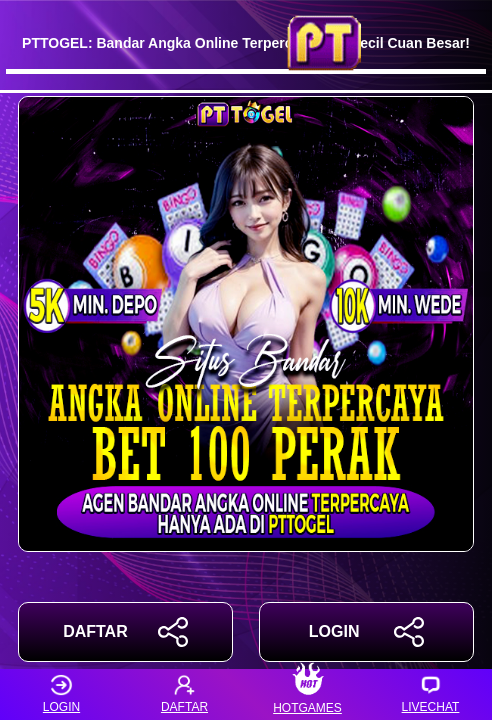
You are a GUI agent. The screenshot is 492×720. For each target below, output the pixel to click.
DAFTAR (125, 632)
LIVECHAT (431, 694)
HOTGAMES (307, 694)
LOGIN (366, 632)
